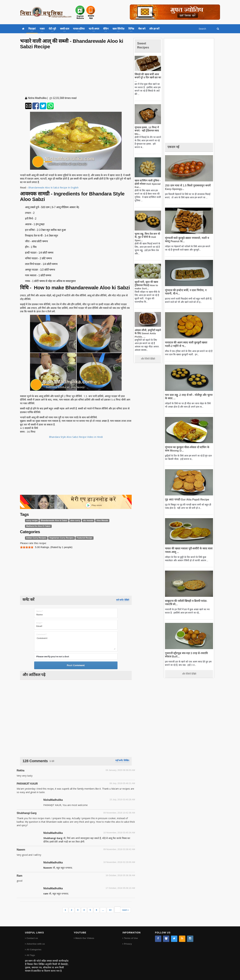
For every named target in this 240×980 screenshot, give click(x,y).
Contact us (32, 938)
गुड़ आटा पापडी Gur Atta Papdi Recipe (186, 500)
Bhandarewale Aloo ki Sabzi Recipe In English (54, 187)
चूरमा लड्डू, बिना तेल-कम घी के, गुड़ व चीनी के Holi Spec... (147, 237)
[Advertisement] (76, 73)
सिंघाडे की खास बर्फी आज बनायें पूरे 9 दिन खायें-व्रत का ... (147, 78)
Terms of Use (131, 938)
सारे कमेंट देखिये (123, 600)
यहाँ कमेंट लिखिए (122, 760)
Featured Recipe (81, 538)
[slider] (27, 547)
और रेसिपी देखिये (148, 359)
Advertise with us (35, 944)
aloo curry (72, 520)
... (103, 910)
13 (110, 910)
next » (125, 910)
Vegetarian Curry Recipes (59, 538)
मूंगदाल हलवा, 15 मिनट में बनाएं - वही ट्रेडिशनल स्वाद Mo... (146, 131)
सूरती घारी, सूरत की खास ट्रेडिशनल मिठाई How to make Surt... (146, 285)
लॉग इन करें (154, 29)
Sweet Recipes (144, 45)
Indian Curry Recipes (35, 538)
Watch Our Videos (85, 938)
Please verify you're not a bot (53, 656)
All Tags (31, 955)
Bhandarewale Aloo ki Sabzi (52, 520)
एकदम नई (174, 147)
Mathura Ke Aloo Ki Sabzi (37, 526)
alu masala (85, 520)
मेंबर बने (142, 29)
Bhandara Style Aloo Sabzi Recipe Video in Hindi (76, 437)
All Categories (34, 950)
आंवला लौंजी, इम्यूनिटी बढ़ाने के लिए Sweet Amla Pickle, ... (147, 333)
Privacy (128, 944)
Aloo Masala (98, 520)
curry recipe (31, 520)
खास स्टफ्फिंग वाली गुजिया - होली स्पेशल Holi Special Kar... (147, 184)
